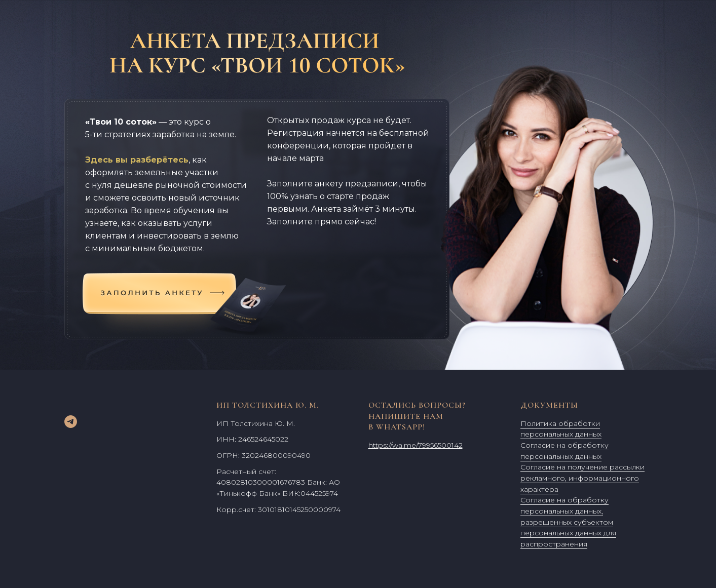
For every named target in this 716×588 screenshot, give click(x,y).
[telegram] (71, 422)
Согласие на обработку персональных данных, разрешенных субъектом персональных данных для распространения (568, 522)
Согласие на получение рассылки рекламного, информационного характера (582, 478)
